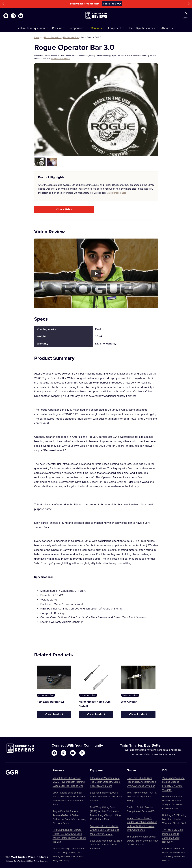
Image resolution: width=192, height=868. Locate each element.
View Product (54, 714)
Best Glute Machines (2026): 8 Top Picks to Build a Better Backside (106, 845)
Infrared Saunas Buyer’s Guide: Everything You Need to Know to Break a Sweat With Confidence (142, 824)
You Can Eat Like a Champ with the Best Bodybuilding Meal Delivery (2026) (105, 830)
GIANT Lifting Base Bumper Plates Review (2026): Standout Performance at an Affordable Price (69, 799)
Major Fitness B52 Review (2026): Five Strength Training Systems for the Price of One (69, 782)
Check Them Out (112, 4)
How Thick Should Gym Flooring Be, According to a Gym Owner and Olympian (141, 782)
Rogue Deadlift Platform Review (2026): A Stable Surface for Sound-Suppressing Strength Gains (69, 817)
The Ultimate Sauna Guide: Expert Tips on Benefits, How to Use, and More (142, 841)
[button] (3, 4)
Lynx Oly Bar (129, 702)
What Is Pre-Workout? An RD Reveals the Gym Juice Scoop (142, 797)
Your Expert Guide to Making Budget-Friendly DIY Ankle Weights (173, 784)
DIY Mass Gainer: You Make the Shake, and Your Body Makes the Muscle (174, 854)
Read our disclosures (60, 58)
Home (37, 37)
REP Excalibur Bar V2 (50, 702)
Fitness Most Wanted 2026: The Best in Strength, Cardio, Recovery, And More (106, 782)
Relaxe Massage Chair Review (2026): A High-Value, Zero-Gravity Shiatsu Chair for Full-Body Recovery (69, 854)
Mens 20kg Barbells (53, 37)
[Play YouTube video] (96, 273)
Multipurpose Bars (71, 37)
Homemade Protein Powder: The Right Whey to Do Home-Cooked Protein (173, 802)
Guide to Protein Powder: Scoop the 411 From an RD (141, 809)
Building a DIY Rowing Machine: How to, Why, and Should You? (174, 819)
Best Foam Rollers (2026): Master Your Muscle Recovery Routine (106, 797)
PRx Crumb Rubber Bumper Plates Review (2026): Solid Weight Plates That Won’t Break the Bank (69, 836)
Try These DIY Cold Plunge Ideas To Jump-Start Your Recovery (173, 836)
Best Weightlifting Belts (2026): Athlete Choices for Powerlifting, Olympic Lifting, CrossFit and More (106, 813)
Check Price (64, 209)
